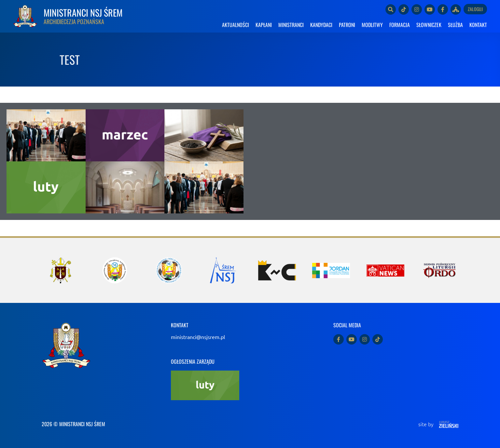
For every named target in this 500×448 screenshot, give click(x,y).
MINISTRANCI (291, 25)
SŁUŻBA (455, 25)
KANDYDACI (321, 25)
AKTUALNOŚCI (236, 25)
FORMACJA (400, 25)
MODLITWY (372, 25)
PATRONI (347, 25)
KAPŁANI (264, 25)
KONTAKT (478, 25)
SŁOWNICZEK (429, 25)
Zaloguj (475, 9)
